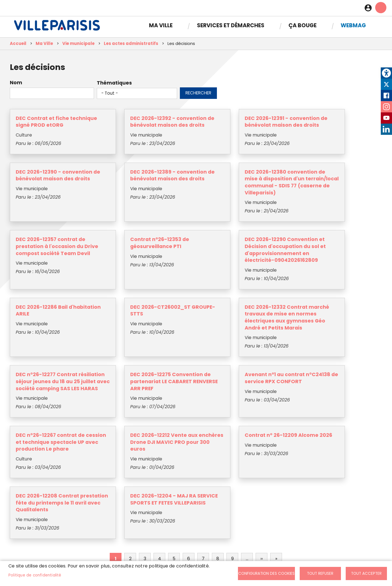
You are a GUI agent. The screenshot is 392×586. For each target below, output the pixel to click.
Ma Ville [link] (161, 23)
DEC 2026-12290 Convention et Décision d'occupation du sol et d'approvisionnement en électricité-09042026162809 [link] (52, 276)
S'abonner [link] (307, 550)
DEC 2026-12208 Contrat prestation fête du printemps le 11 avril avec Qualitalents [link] (221, 422)
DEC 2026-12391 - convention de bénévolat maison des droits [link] (222, 127)
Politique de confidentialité (35, 575)
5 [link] (174, 481)
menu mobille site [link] (381, 7)
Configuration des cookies (266, 573)
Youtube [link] (386, 118)
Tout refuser (320, 573)
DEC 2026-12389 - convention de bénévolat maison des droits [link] (48, 188)
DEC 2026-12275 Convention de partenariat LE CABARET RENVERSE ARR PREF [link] (133, 347)
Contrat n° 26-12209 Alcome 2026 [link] (129, 415)
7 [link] (203, 481)
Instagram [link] (386, 107)
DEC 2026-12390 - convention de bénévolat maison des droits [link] (308, 127)
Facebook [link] (386, 96)
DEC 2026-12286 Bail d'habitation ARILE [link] (128, 266)
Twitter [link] (386, 84)
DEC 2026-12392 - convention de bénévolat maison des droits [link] (135, 127)
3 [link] (145, 481)
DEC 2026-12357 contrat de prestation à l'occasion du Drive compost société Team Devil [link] (220, 195)
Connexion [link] (370, 7)
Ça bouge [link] (302, 23)
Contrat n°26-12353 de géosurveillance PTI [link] (305, 184)
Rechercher (198, 95)
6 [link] (189, 481)
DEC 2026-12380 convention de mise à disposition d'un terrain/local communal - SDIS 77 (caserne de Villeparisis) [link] (134, 198)
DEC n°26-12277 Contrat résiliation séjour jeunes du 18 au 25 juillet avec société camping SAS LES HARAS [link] (48, 351)
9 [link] (232, 481)
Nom (16, 85)
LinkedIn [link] (386, 129)
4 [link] (160, 481)
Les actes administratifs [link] (131, 46)
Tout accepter (366, 573)
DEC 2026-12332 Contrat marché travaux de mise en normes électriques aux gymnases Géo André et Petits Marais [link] (308, 276)
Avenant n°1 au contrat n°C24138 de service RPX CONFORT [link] (221, 344)
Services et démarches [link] (231, 23)
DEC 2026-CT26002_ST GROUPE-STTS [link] (219, 266)
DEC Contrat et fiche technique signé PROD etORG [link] (44, 127)
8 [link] (218, 481)
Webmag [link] (353, 23)
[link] (386, 73)
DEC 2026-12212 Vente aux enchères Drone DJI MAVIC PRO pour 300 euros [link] (46, 422)
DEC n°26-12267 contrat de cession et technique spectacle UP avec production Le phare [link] (307, 347)
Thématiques (114, 85)
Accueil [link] (18, 46)
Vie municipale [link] (78, 46)
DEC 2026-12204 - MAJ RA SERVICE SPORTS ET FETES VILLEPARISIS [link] (309, 418)
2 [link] (130, 481)
